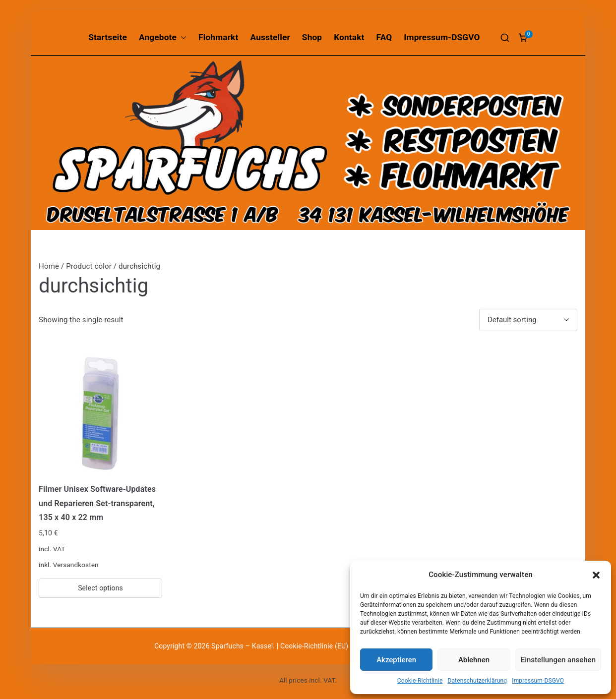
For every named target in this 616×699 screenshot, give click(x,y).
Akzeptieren (396, 660)
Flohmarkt (218, 37)
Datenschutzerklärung (477, 681)
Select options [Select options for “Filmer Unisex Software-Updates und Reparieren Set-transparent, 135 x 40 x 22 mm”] (100, 588)
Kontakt (349, 37)
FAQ (384, 37)
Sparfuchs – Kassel (242, 646)
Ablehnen (474, 660)
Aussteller (270, 37)
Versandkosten (76, 565)
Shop (312, 37)
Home (49, 266)
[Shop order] (528, 320)
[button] (596, 575)
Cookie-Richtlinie (420, 681)
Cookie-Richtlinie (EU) (315, 646)
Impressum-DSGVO (538, 681)
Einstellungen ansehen (558, 660)
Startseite (108, 37)
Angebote (163, 37)
